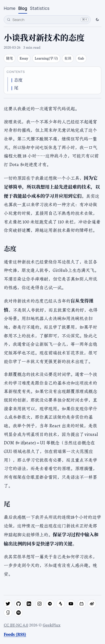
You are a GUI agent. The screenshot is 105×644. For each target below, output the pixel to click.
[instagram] (40, 604)
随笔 (10, 58)
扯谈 (68, 58)
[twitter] (8, 604)
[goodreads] (8, 613)
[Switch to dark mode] (97, 20)
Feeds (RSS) (15, 634)
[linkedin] (29, 604)
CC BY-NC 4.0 (16, 625)
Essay (24, 58)
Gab (81, 58)
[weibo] (92, 604)
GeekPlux (52, 625)
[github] (19, 604)
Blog (23, 8)
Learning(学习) (46, 58)
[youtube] (71, 604)
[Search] (47, 20)
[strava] (61, 604)
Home (10, 8)
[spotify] (19, 613)
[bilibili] (82, 604)
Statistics (40, 8)
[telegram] (50, 604)
